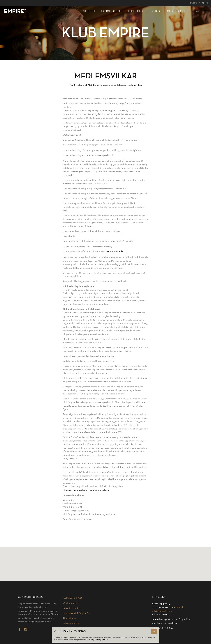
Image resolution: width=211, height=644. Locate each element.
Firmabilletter (70, 618)
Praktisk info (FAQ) (72, 598)
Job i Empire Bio (71, 623)
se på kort (178, 607)
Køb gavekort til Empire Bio (76, 613)
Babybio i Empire (71, 608)
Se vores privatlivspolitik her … (98, 640)
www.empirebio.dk (114, 251)
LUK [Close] (154, 632)
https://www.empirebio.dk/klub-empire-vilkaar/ (86, 490)
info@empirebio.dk (162, 611)
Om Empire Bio (71, 603)
